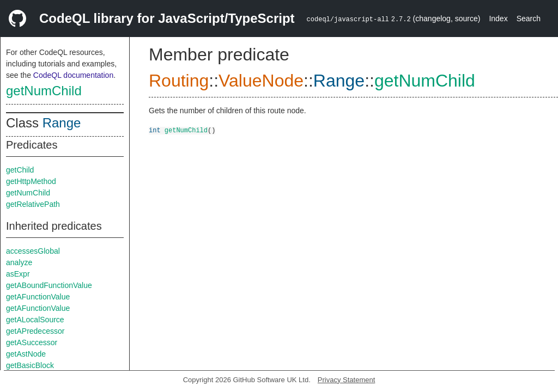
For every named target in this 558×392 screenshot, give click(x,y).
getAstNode (26, 354)
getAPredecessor (35, 331)
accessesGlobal (33, 251)
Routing (179, 81)
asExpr (18, 274)
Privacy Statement (347, 380)
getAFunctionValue (38, 297)
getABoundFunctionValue (49, 285)
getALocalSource (35, 320)
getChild (20, 170)
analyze (19, 262)
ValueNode (261, 81)
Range (62, 123)
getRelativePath (33, 204)
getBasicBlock (30, 365)
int (155, 130)
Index (498, 19)
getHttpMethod (31, 181)
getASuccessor (32, 342)
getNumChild (44, 91)
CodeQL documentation (73, 75)
